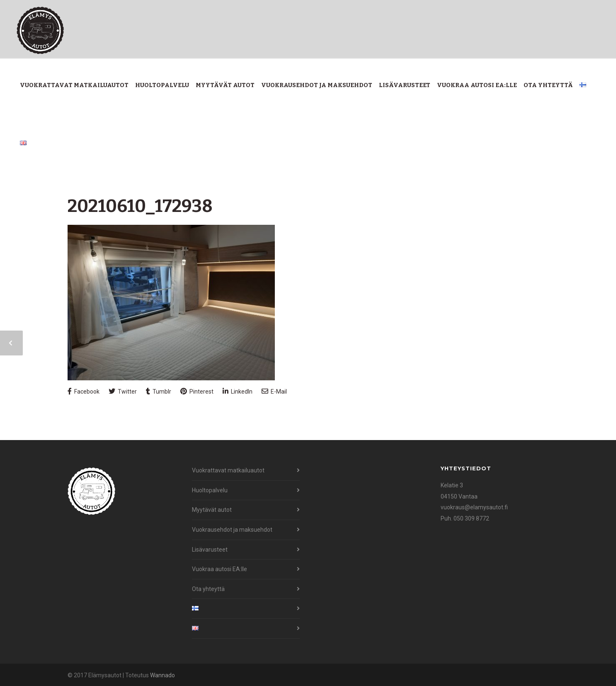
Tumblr (159, 391)
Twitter (123, 391)
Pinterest (197, 391)
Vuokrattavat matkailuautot (74, 85)
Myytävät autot (225, 85)
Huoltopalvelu (162, 85)
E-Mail (274, 391)
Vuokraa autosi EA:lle (477, 85)
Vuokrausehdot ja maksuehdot (317, 85)
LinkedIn (238, 391)
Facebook (84, 391)
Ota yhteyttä (548, 85)
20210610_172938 (140, 206)
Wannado (162, 675)
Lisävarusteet (405, 85)
